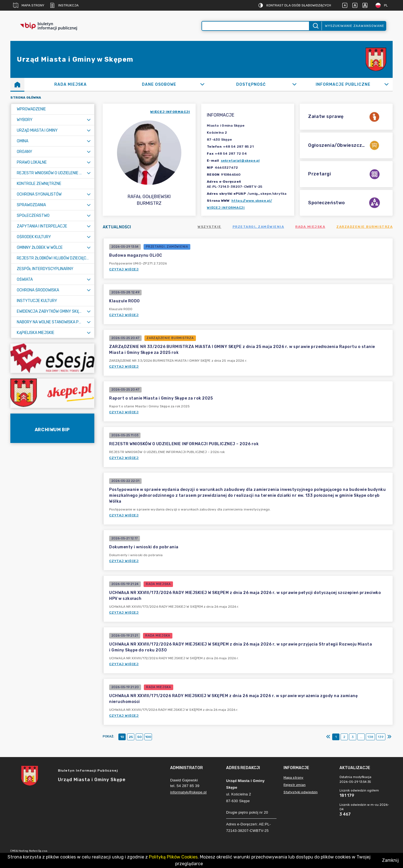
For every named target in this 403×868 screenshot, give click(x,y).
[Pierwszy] (328, 737)
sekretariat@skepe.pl (240, 161)
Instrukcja (64, 5)
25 (131, 737)
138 (370, 737)
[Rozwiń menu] (89, 120)
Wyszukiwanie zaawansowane (355, 26)
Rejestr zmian (295, 785)
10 (122, 737)
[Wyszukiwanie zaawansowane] (256, 26)
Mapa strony (29, 5)
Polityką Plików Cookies (173, 857)
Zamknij (390, 860)
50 (140, 737)
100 (148, 737)
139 (381, 737)
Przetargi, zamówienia (258, 227)
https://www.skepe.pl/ (252, 201)
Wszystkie (209, 227)
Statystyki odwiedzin (301, 792)
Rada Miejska (310, 227)
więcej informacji (170, 112)
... (361, 737)
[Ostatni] (389, 737)
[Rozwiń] (202, 84)
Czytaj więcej (124, 269)
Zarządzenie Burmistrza (365, 227)
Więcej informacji (226, 208)
